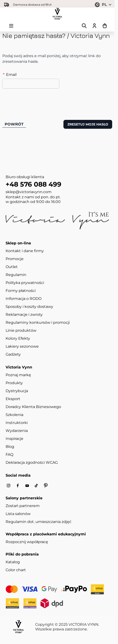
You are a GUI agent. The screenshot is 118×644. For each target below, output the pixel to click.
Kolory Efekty (18, 338)
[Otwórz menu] (11, 26)
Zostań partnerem (23, 506)
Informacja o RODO (24, 299)
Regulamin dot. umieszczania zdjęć (38, 522)
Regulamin (16, 275)
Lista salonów (18, 514)
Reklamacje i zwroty (24, 315)
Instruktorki (17, 423)
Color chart (16, 570)
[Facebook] (18, 486)
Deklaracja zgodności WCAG (32, 462)
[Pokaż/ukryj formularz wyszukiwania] (84, 26)
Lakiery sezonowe (22, 346)
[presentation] (38, 101)
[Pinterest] (46, 486)
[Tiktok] (36, 486)
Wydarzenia (17, 431)
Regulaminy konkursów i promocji (38, 322)
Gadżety (13, 354)
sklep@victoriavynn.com (29, 192)
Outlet (12, 267)
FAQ (9, 454)
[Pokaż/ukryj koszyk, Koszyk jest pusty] (105, 26)
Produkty (14, 383)
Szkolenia (14, 415)
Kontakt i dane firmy (25, 251)
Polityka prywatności (25, 283)
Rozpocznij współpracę (27, 542)
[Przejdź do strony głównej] (57, 14)
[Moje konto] (94, 26)
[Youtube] (27, 486)
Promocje (15, 259)
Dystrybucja (17, 391)
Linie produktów (21, 330)
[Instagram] (8, 486)
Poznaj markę (18, 375)
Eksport (13, 399)
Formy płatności (21, 291)
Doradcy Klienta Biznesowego (33, 407)
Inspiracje (14, 439)
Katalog (13, 562)
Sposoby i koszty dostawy (29, 307)
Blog (10, 447)
